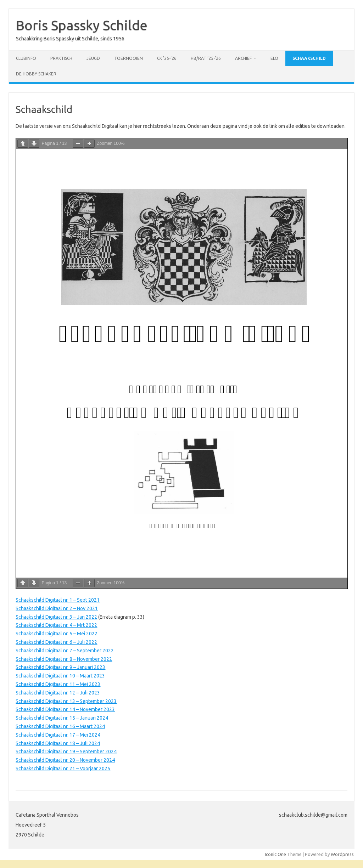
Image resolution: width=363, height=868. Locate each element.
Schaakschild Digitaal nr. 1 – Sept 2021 (58, 600)
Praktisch (61, 58)
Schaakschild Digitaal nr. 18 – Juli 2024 (58, 743)
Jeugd (93, 58)
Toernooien (129, 58)
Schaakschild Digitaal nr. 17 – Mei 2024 (58, 735)
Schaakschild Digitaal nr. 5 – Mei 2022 (57, 634)
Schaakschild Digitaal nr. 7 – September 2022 (65, 651)
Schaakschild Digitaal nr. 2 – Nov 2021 (57, 608)
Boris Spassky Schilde (82, 25)
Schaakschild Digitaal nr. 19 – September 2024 (66, 751)
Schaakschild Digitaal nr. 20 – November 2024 (65, 760)
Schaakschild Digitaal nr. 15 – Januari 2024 (62, 718)
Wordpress (342, 854)
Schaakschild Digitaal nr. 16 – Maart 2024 (60, 726)
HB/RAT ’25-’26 (206, 58)
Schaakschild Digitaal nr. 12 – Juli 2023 (58, 693)
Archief (243, 58)
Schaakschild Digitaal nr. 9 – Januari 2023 (60, 667)
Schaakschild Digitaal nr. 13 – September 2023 (66, 701)
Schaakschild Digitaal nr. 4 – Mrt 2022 (56, 625)
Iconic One (275, 854)
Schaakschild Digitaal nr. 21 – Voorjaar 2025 (63, 768)
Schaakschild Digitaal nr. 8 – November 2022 (64, 659)
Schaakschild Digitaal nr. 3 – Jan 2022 (56, 617)
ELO (274, 58)
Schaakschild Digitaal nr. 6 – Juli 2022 (56, 642)
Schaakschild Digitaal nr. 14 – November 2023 (65, 709)
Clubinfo (26, 58)
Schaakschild (309, 58)
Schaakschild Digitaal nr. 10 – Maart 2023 (60, 676)
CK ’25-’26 (167, 58)
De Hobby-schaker (36, 74)
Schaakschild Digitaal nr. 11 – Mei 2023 (58, 684)
